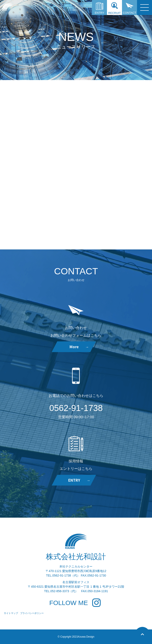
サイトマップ (11, 613)
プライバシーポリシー (32, 613)
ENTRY (99, 8)
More (79, 347)
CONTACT (129, 8)
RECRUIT (114, 8)
